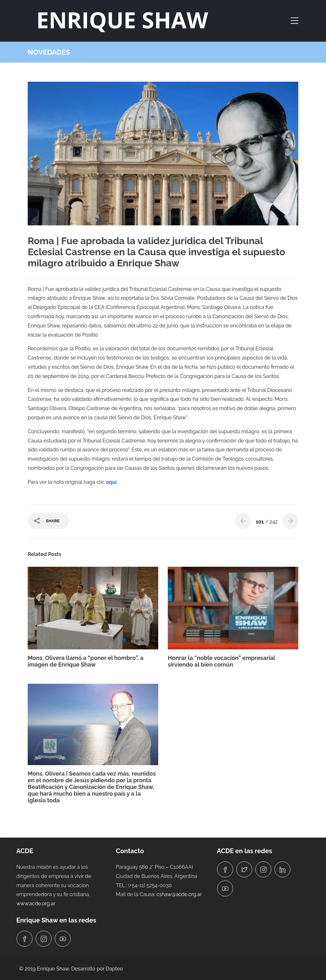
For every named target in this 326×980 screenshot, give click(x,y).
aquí (111, 482)
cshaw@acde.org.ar (179, 894)
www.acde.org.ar (36, 904)
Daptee (114, 969)
